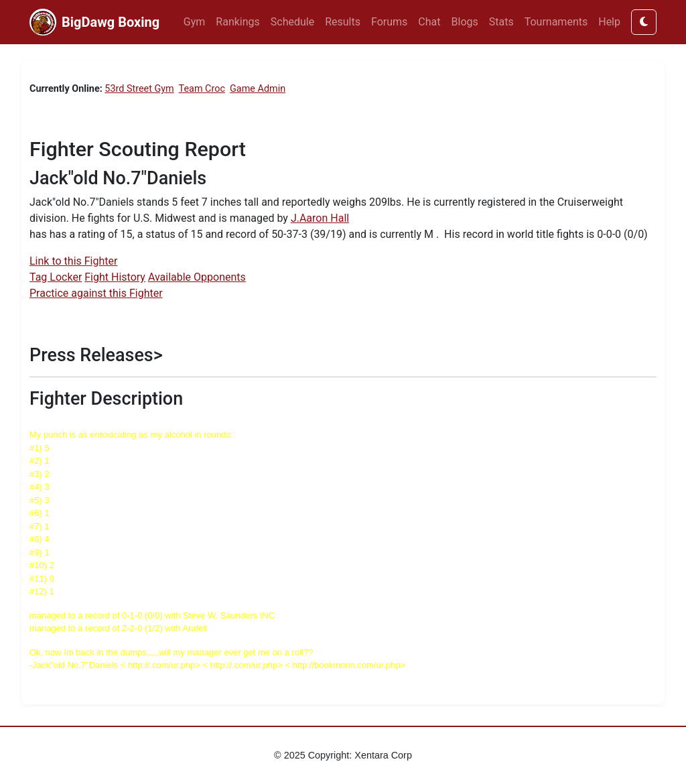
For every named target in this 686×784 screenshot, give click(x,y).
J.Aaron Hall (320, 218)
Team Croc (202, 89)
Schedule (292, 22)
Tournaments (556, 22)
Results (343, 22)
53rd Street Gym (139, 89)
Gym (195, 22)
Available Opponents (197, 277)
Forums (389, 22)
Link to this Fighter (73, 261)
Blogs (465, 22)
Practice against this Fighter (96, 293)
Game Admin (258, 89)
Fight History (115, 277)
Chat (429, 22)
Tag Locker (56, 277)
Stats (501, 22)
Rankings (237, 22)
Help (609, 22)
